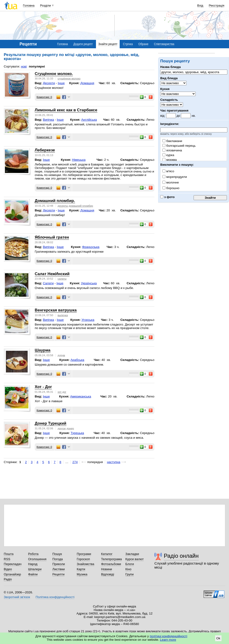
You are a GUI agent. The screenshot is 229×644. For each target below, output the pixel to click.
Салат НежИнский (52, 274)
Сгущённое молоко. (54, 74)
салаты (62, 279)
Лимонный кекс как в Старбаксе (66, 110)
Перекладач (13, 564)
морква (170, 160)
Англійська (89, 120)
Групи (129, 574)
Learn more (168, 640)
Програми (84, 554)
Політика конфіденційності (55, 597)
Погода (57, 559)
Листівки (59, 569)
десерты (63, 206)
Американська (81, 396)
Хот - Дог (43, 387)
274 (75, 462)
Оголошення (37, 559)
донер (70, 428)
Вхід (200, 6)
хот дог (62, 392)
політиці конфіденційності (168, 636)
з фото (167, 197)
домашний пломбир (81, 206)
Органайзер (12, 574)
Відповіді (108, 574)
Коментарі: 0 (44, 97)
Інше (61, 83)
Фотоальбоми (111, 564)
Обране (143, 44)
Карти (81, 569)
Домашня (87, 83)
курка (168, 155)
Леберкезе (45, 150)
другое (62, 428)
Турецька (77, 433)
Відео (8, 569)
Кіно (128, 569)
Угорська (88, 320)
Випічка (48, 120)
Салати (48, 283)
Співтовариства (164, 44)
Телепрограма (112, 559)
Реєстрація (217, 6)
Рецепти (58, 574)
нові (24, 66)
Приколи (59, 564)
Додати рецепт (83, 44)
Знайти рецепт (108, 44)
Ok (218, 638)
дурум (61, 355)
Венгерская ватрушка (56, 310)
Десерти (49, 83)
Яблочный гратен (52, 237)
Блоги (130, 564)
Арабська (77, 360)
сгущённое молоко (69, 79)
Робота (33, 554)
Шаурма (43, 350)
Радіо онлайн (181, 556)
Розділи (46, 6)
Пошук (57, 554)
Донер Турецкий (51, 423)
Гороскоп (83, 559)
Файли (33, 574)
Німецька (79, 160)
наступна (114, 462)
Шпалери (35, 569)
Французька (91, 247)
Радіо (8, 579)
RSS (7, 559)
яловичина (172, 150)
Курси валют (134, 559)
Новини (107, 569)
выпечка (63, 315)
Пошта (9, 554)
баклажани (172, 141)
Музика (82, 574)
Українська (89, 283)
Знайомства (86, 564)
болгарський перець (179, 146)
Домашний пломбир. (55, 201)
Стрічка (128, 44)
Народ (33, 564)
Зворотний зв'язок (17, 597)
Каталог (107, 554)
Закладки (132, 554)
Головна (29, 6)
